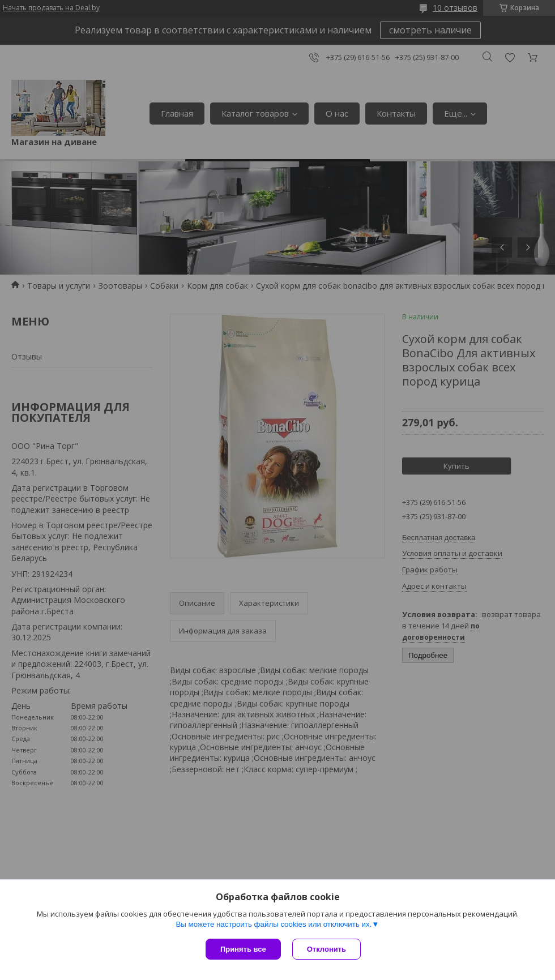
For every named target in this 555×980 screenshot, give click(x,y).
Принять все (243, 949)
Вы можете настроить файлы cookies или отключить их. (274, 924)
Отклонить (326, 949)
